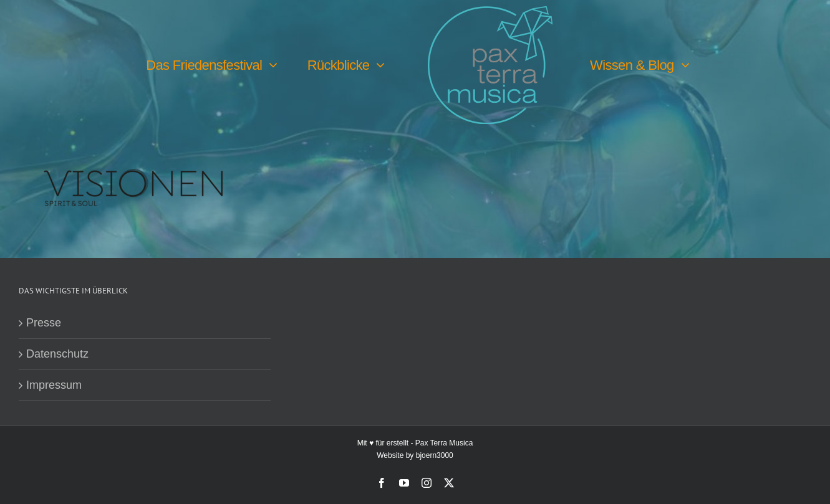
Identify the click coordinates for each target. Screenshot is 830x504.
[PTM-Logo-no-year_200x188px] (490, 12)
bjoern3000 (435, 455)
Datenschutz (57, 354)
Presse (44, 323)
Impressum (54, 385)
